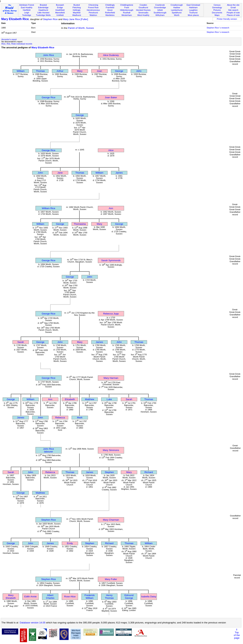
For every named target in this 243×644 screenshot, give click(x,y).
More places (193, 15)
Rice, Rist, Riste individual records (17, 44)
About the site (233, 5)
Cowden (143, 5)
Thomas (40, 71)
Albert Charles (50, 597)
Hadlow (177, 7)
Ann (111, 208)
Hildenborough (127, 10)
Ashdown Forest (27, 5)
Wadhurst (77, 15)
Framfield (110, 7)
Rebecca (60, 418)
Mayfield (77, 13)
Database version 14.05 (33, 623)
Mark (80, 418)
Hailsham (193, 7)
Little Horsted (43, 13)
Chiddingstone (127, 5)
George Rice (49, 97)
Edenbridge (43, 7)
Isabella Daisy (149, 597)
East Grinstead (193, 5)
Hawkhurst (43, 10)
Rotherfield (110, 13)
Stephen (109, 472)
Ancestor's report (9, 39)
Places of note (233, 15)
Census (217, 5)
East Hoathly (27, 7)
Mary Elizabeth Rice (15, 19)
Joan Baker (111, 97)
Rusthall (127, 13)
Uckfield (60, 15)
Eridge (60, 7)
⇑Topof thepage (237, 634)
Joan (100, 71)
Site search (233, 10)
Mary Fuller (111, 579)
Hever (110, 10)
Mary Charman (111, 520)
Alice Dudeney (111, 55)
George (119, 71)
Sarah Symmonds (111, 260)
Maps (217, 15)
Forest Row (93, 7)
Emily (70, 543)
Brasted (43, 5)
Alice (111, 150)
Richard (149, 472)
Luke (109, 399)
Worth (177, 15)
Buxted (77, 5)
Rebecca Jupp (111, 314)
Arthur (60, 71)
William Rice (48, 208)
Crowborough (177, 5)
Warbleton (110, 15)
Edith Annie (30, 597)
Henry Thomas (109, 597)
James (119, 173)
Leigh (27, 13)
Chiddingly (110, 5)
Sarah (21, 342)
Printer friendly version (227, 19)
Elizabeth (70, 399)
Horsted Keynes (143, 10)
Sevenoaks (143, 13)
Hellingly (77, 10)
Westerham (127, 15)
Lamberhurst (177, 10)
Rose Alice (70, 597)
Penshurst (93, 13)
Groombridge (160, 7)
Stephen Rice (50, 19)
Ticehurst (193, 13)
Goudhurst (143, 7)
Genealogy (217, 7)
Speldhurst (177, 13)
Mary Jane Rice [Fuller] (76, 19)
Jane (60, 173)
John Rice (48, 55)
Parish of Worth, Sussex (81, 28)
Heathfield (60, 10)
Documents (217, 13)
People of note (233, 13)
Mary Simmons (111, 450)
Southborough (160, 13)
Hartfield (27, 10)
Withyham (160, 15)
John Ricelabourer (48, 450)
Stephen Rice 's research (218, 28)
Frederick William (90, 597)
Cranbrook (160, 5)
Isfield (160, 10)
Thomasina (80, 224)
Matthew (90, 399)
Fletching (77, 7)
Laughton (193, 10)
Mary (80, 71)
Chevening (93, 5)
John (139, 71)
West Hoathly (143, 15)
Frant (127, 7)
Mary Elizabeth (11, 597)
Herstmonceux (93, 10)
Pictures (217, 10)
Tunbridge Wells (43, 15)
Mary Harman (111, 378)
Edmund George (129, 597)
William (21, 71)
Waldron (93, 15)
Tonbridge (27, 15)
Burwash (60, 5)
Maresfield (60, 13)
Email (233, 7)
